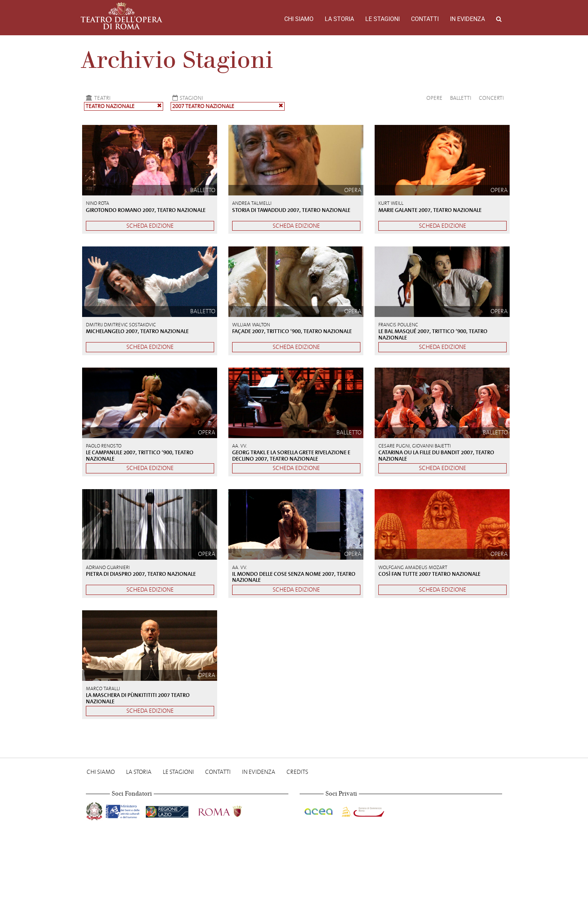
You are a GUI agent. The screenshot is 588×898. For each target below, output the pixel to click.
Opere (434, 98)
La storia (339, 19)
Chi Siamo (299, 19)
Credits (297, 772)
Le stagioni (382, 19)
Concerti (491, 98)
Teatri (97, 98)
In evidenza (467, 19)
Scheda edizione (150, 226)
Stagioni (187, 98)
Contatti (425, 19)
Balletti (461, 98)
